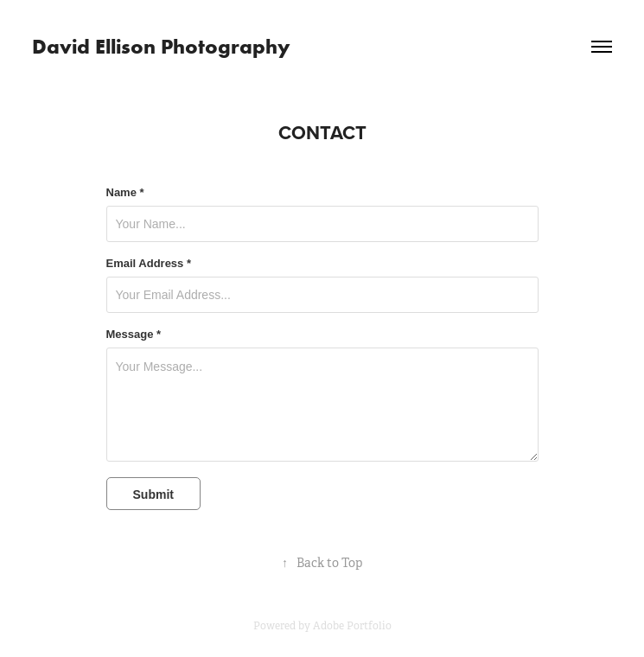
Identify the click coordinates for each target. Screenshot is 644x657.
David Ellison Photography (161, 46)
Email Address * (149, 264)
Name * (125, 193)
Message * (134, 335)
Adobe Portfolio (352, 626)
